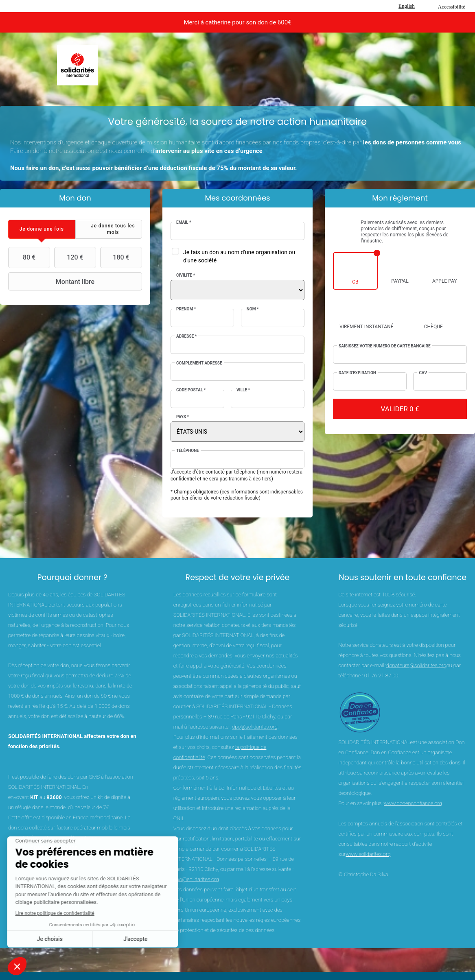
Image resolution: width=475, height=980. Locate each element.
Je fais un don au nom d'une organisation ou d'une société (239, 256)
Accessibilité (452, 7)
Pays (183, 417)
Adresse (186, 336)
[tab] (42, 229)
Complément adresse (199, 363)
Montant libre (52, 282)
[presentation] (42, 229)
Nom (253, 309)
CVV (423, 373)
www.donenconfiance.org (413, 803)
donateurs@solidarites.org (416, 665)
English (407, 6)
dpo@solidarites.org (255, 727)
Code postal (191, 390)
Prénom (186, 309)
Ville (243, 390)
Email (184, 222)
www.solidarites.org (368, 854)
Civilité (186, 275)
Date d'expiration (357, 373)
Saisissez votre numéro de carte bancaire (385, 346)
